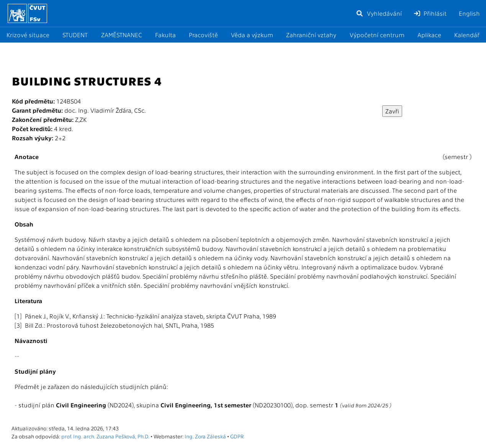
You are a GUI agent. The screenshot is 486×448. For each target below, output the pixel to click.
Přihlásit (430, 13)
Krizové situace (28, 35)
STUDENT (75, 35)
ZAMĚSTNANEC (122, 35)
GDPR (237, 436)
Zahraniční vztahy (311, 35)
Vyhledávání (379, 13)
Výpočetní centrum (377, 35)
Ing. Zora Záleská (205, 436)
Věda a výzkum (252, 35)
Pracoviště (203, 35)
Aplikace (429, 35)
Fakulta (165, 35)
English (469, 13)
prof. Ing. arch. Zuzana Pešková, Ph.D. (105, 436)
